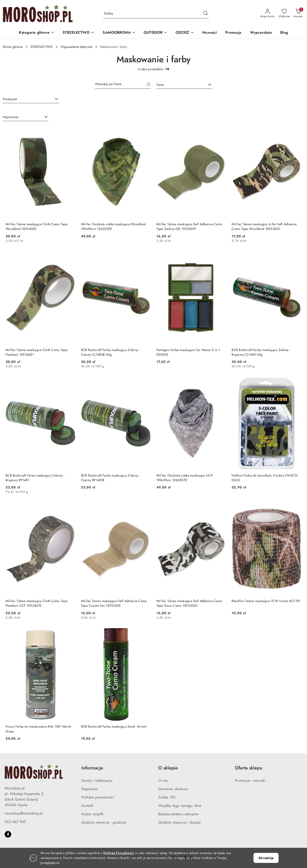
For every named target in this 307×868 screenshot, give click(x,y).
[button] (37, 33)
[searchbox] (31, 99)
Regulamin (90, 789)
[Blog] (284, 33)
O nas (163, 781)
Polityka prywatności (98, 797)
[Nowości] (210, 33)
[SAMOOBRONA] (119, 33)
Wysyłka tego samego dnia (180, 806)
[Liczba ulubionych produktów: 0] (284, 13)
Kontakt (87, 806)
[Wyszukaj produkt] (156, 14)
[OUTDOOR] (155, 33)
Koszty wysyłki (93, 814)
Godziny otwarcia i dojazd (179, 822)
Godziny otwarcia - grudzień (104, 822)
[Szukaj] (149, 85)
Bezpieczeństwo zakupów (179, 814)
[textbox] (179, 85)
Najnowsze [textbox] (10, 117)
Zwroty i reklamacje (97, 781)
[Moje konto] (268, 13)
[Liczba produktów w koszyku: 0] (298, 13)
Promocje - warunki (250, 781)
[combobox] (184, 85)
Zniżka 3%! (167, 797)
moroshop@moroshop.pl (24, 813)
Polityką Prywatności (119, 853)
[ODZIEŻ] (185, 33)
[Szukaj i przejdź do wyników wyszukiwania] (206, 13)
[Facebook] (8, 834)
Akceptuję (266, 858)
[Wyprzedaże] (261, 33)
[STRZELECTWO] (79, 33)
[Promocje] (233, 33)
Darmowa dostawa (173, 789)
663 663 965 (15, 822)
